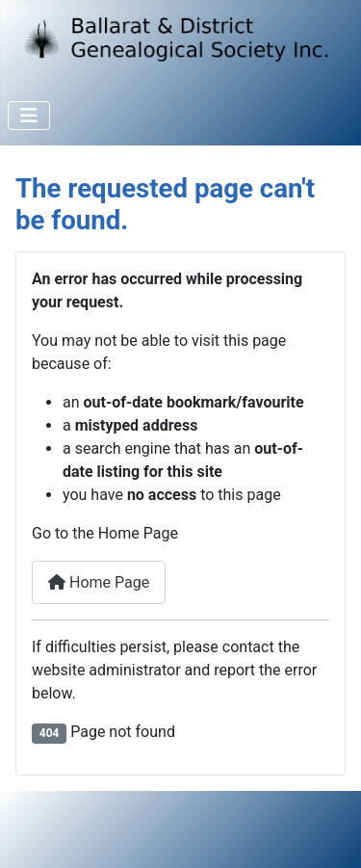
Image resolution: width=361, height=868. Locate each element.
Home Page (99, 582)
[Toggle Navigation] (29, 116)
